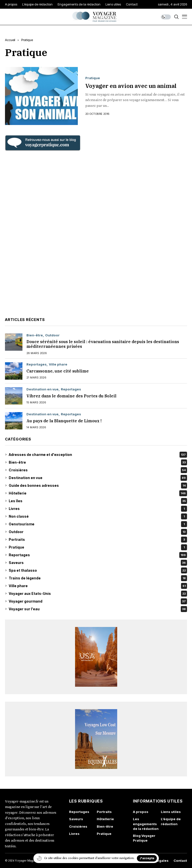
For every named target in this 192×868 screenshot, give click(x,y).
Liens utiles (171, 812)
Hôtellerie (98, 493)
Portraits (98, 540)
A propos (141, 812)
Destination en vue (43, 389)
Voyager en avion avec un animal (131, 86)
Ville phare (58, 364)
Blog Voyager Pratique (144, 838)
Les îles (98, 501)
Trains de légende (98, 578)
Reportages (37, 364)
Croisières (98, 470)
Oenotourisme (98, 524)
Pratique (27, 40)
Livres (98, 509)
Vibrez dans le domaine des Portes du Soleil (71, 396)
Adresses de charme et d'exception (98, 455)
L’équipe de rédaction (171, 821)
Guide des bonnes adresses (98, 486)
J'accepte (147, 858)
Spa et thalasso (98, 570)
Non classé (98, 516)
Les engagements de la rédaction (146, 824)
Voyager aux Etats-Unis (98, 594)
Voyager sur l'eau (98, 609)
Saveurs (98, 563)
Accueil (10, 40)
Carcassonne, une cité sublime (58, 371)
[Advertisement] (96, 233)
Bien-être (35, 335)
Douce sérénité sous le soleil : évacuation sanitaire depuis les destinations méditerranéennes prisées (103, 344)
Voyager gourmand (98, 601)
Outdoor (52, 335)
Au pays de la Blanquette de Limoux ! (64, 421)
